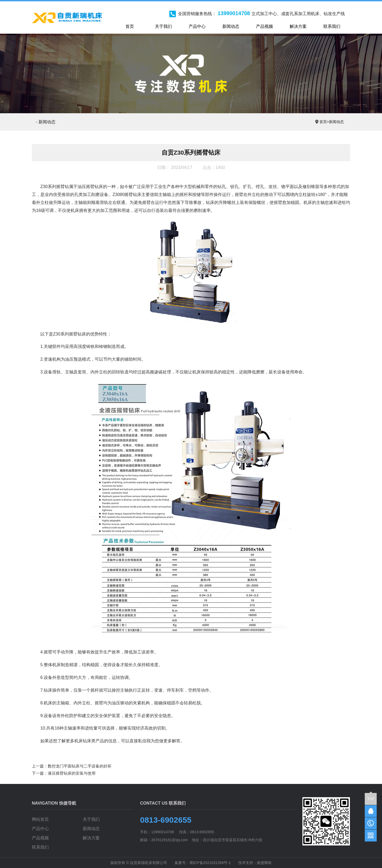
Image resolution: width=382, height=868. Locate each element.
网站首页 (40, 819)
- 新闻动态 (46, 122)
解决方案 (91, 838)
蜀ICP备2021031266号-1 (210, 863)
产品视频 (40, 838)
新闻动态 (336, 122)
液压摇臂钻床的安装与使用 (72, 773)
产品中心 (40, 829)
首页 (324, 122)
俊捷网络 (264, 863)
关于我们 (91, 819)
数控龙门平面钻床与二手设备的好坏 (80, 766)
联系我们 (40, 847)
